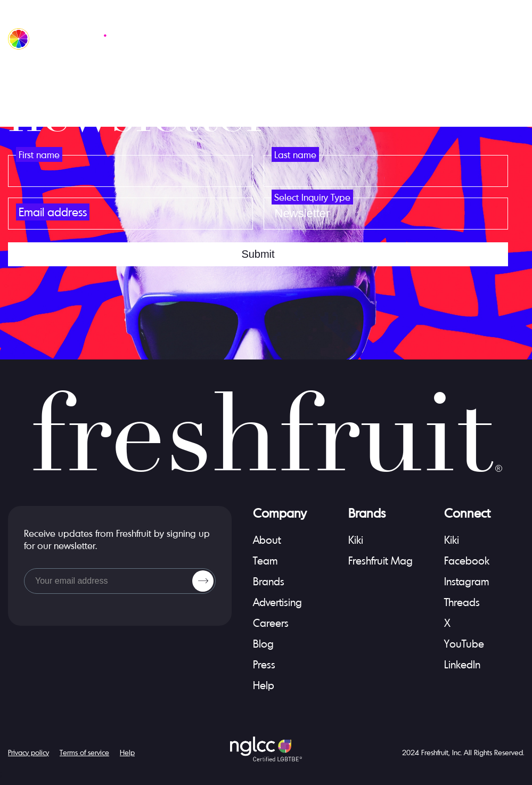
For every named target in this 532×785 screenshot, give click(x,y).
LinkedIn (462, 664)
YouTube (464, 644)
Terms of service (84, 752)
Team (265, 561)
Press (264, 664)
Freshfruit (435, 752)
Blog (263, 644)
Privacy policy (28, 752)
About (267, 540)
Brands (269, 581)
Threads (462, 602)
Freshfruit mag (380, 561)
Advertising (277, 602)
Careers (271, 623)
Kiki (356, 540)
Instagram (467, 581)
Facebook (467, 561)
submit (258, 254)
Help (264, 685)
